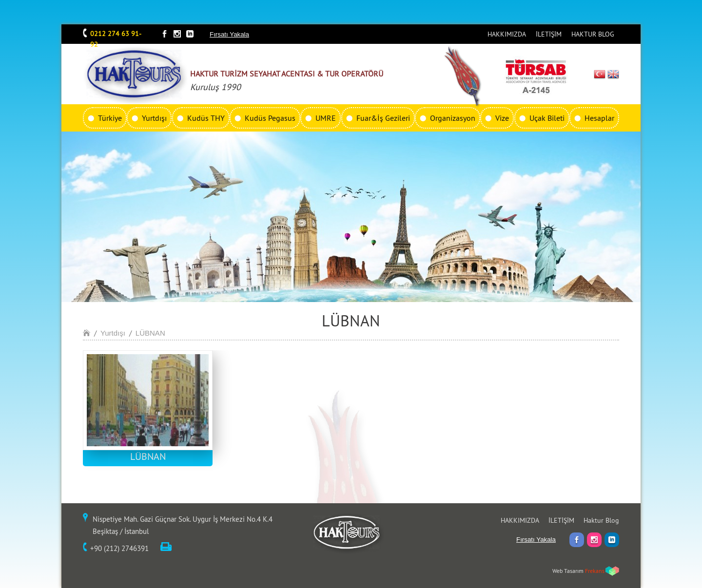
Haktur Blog (601, 520)
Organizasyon (453, 118)
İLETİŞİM (549, 34)
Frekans (595, 571)
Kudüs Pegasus (270, 118)
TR (600, 74)
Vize (502, 118)
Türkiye (110, 118)
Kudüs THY (206, 118)
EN (613, 74)
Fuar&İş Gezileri (383, 118)
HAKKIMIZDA (507, 34)
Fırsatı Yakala (229, 34)
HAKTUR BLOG (593, 34)
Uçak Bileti (547, 118)
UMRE (326, 118)
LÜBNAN (150, 333)
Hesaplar (599, 118)
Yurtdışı (154, 118)
